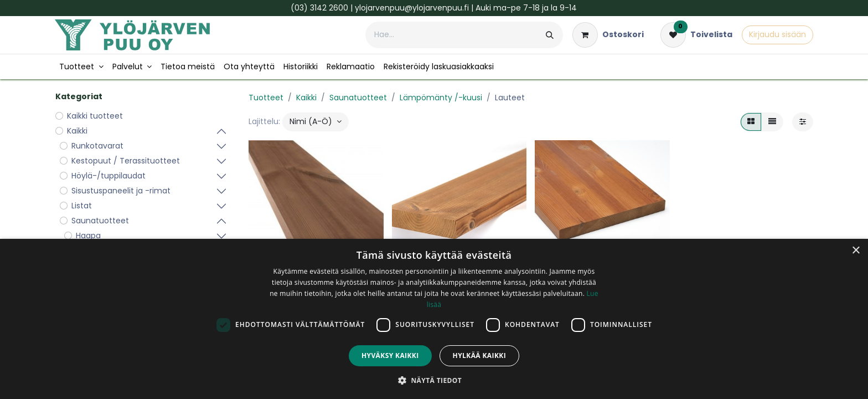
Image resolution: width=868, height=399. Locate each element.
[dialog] (434, 319)
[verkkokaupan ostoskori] (608, 35)
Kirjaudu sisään (777, 34)
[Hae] (550, 35)
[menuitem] (81, 67)
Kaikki (306, 98)
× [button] (856, 251)
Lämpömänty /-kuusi (441, 98)
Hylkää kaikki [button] (479, 355)
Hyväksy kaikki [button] (390, 355)
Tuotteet (266, 98)
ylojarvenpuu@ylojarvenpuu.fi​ (412, 8)
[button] (316, 122)
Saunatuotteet (358, 98)
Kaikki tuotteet (95, 116)
